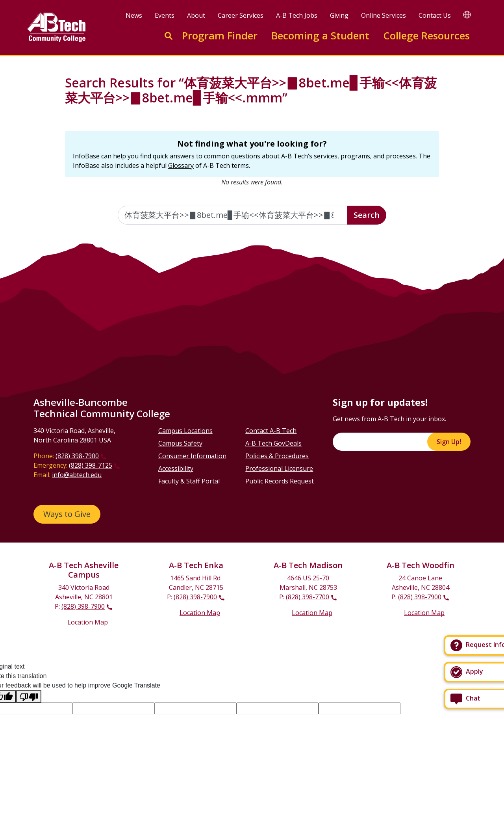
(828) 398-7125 (91, 465)
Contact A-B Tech (271, 431)
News (134, 15)
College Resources (426, 36)
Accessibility (176, 468)
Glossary (181, 165)
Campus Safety (180, 443)
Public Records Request (280, 481)
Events (165, 15)
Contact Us (435, 15)
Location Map (88, 622)
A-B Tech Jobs (297, 15)
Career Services (241, 15)
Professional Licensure (279, 468)
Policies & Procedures (277, 456)
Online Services (384, 15)
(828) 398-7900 (77, 456)
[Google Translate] (467, 14)
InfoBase (86, 156)
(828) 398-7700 (308, 597)
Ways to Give (67, 514)
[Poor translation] (29, 696)
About (196, 15)
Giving (339, 15)
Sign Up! (449, 442)
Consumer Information (192, 456)
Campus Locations (185, 431)
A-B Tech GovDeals (273, 443)
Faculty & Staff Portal (189, 481)
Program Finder (220, 36)
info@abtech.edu (77, 475)
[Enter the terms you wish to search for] (233, 215)
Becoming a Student (320, 36)
